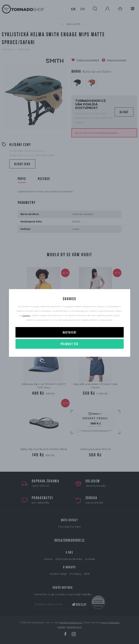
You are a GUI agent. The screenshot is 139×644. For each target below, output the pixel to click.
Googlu (26, 315)
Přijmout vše (70, 344)
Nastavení (69, 332)
